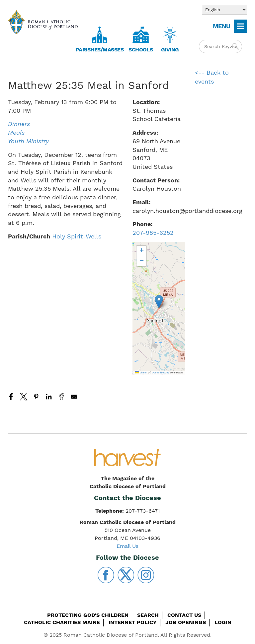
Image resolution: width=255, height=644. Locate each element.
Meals (16, 132)
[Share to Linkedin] (49, 397)
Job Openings (186, 622)
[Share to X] (24, 397)
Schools (141, 50)
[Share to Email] (74, 397)
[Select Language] (224, 10)
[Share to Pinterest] (36, 397)
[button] (159, 302)
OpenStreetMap (161, 373)
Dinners (19, 124)
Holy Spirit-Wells (77, 236)
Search (148, 615)
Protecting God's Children (88, 615)
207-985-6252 (153, 233)
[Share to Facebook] (11, 397)
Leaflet (141, 373)
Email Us (127, 546)
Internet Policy (133, 622)
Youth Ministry (28, 141)
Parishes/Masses (100, 50)
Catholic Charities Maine (62, 622)
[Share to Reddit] (61, 397)
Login (223, 622)
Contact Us (184, 615)
